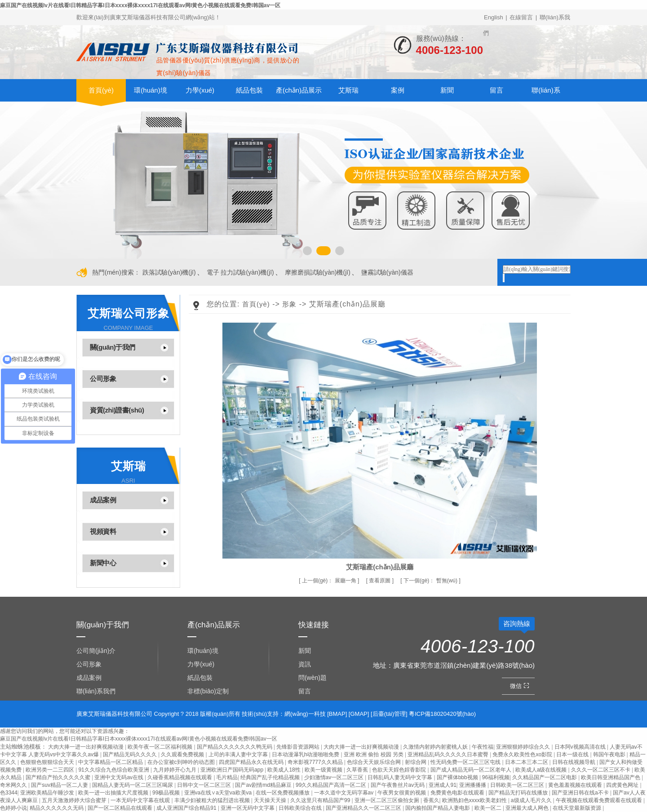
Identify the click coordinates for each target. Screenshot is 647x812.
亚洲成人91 (442, 785)
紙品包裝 (249, 90)
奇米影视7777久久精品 (316, 762)
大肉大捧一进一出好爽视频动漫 (86, 747)
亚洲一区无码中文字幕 (248, 808)
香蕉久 (431, 800)
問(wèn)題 (312, 678)
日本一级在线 (573, 754)
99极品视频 (167, 793)
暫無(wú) (431, 581)
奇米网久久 (14, 785)
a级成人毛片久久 (532, 800)
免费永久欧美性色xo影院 (523, 754)
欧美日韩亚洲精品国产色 (611, 777)
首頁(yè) (101, 90)
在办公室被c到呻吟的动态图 (182, 762)
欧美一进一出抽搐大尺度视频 (114, 793)
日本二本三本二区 (527, 762)
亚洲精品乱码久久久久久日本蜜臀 (449, 754)
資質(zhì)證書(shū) (117, 410)
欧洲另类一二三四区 (51, 770)
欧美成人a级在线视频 (542, 770)
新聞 (447, 90)
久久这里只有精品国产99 (321, 800)
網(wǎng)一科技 (305, 714)
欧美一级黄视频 (324, 770)
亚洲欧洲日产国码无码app (233, 770)
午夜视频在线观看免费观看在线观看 (600, 800)
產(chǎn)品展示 (299, 90)
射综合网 (416, 762)
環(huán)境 (150, 90)
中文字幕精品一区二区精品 (111, 762)
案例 (398, 90)
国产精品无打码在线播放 (519, 793)
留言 (496, 90)
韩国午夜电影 (610, 754)
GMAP (359, 714)
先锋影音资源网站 (299, 747)
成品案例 (103, 500)
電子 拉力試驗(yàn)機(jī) (240, 272)
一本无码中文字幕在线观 (141, 800)
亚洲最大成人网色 (528, 808)
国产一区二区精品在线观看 (121, 808)
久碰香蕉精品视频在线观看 (180, 777)
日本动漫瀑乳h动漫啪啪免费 (306, 754)
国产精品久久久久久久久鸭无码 (235, 747)
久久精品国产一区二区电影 (545, 777)
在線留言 (521, 17)
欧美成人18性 (285, 770)
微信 (521, 686)
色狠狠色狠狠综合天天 (48, 762)
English (494, 17)
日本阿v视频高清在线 (581, 747)
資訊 (305, 664)
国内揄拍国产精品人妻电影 (438, 808)
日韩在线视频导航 (574, 762)
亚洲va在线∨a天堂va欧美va (219, 793)
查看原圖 (380, 581)
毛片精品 (227, 777)
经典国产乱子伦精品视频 (271, 777)
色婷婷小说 (13, 808)
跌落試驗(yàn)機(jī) (169, 272)
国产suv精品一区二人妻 (60, 785)
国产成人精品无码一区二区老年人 (472, 770)
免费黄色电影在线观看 (458, 793)
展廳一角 (330, 581)
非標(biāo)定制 (208, 691)
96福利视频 (496, 777)
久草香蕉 (358, 770)
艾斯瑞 (348, 90)
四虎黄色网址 (623, 785)
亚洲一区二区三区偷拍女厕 (388, 800)
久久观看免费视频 (183, 754)
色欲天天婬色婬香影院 (400, 770)
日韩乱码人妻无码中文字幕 (401, 777)
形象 (289, 304)
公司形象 (103, 379)
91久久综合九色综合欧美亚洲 (114, 770)
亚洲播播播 (473, 785)
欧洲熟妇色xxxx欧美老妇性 (475, 800)
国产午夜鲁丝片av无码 (399, 785)
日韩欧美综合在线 (301, 808)
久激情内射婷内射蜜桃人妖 (436, 747)
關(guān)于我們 (113, 347)
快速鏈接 (314, 625)
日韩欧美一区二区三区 (518, 785)
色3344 (9, 793)
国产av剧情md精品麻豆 (264, 785)
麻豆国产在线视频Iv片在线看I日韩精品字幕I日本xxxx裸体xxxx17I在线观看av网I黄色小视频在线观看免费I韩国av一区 (140, 5)
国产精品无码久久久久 (131, 754)
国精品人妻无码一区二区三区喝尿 (133, 785)
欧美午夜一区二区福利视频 (161, 747)
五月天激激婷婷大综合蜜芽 (75, 800)
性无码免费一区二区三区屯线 (466, 762)
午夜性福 (483, 747)
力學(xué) (200, 90)
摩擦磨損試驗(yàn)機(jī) (318, 272)
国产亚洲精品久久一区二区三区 (364, 808)
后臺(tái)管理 (389, 714)
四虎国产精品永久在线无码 (252, 762)
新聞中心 (103, 563)
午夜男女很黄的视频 (402, 793)
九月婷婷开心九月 (175, 770)
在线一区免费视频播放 (283, 793)
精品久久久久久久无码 (57, 808)
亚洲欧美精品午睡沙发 (48, 793)
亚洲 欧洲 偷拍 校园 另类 (374, 754)
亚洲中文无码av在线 (120, 777)
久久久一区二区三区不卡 (601, 770)
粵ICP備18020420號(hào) (442, 714)
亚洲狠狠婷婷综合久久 (524, 747)
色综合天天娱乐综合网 (374, 762)
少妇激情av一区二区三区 (335, 777)
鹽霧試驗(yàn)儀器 (387, 272)
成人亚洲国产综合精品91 (187, 808)
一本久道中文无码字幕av (345, 793)
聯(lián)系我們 (96, 691)
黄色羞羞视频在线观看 (576, 785)
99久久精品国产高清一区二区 (332, 785)
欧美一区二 (489, 808)
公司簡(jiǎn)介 (96, 651)
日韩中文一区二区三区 (205, 785)
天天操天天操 (271, 800)
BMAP (337, 714)
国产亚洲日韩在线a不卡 (581, 793)
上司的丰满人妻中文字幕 (239, 754)
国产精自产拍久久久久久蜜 (59, 777)
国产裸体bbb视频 (458, 777)
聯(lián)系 (546, 90)
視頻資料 (103, 531)
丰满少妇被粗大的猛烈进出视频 (213, 800)
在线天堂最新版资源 (578, 808)
